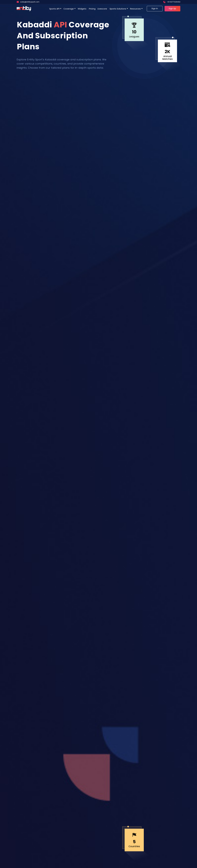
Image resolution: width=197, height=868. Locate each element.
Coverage (69, 9)
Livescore (103, 9)
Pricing (92, 9)
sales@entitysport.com (30, 2)
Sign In (155, 8)
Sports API (54, 9)
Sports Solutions (118, 9)
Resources (135, 9)
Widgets (82, 9)
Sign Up (172, 8)
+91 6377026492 (174, 2)
